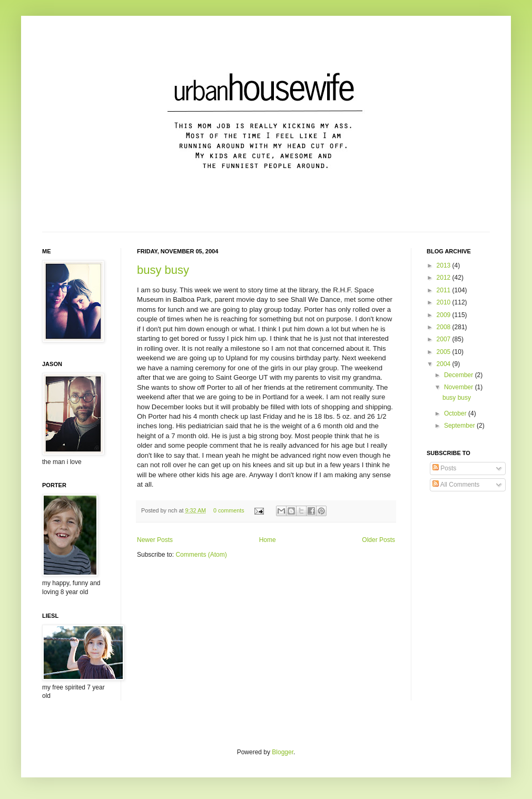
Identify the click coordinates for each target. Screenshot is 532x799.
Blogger (283, 752)
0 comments (229, 510)
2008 (445, 327)
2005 (445, 352)
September (460, 426)
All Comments (456, 485)
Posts (444, 468)
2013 (445, 265)
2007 (445, 339)
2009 (445, 315)
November (460, 387)
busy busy (163, 270)
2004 (445, 364)
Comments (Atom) (201, 555)
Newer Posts (155, 540)
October (456, 413)
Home (268, 540)
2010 (445, 302)
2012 (445, 278)
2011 (445, 290)
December (460, 375)
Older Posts (378, 540)
